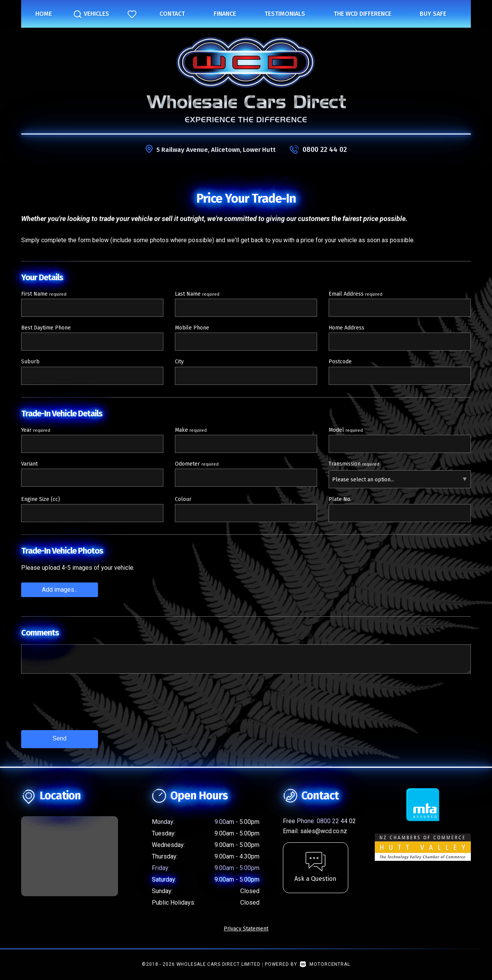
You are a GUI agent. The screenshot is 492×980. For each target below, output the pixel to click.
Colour (183, 499)
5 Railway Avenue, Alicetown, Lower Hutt (216, 150)
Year (36, 430)
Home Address (347, 328)
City (179, 362)
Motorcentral (325, 962)
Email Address (356, 294)
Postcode (340, 362)
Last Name (197, 294)
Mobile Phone (192, 328)
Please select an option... (363, 480)
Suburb (30, 362)
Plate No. (340, 499)
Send (60, 738)
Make (191, 430)
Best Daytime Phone (46, 328)
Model (346, 430)
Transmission (354, 464)
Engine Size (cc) (41, 499)
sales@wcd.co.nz (324, 829)
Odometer (197, 464)
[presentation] (80, 707)
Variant (29, 464)
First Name (44, 294)
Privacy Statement (246, 927)
